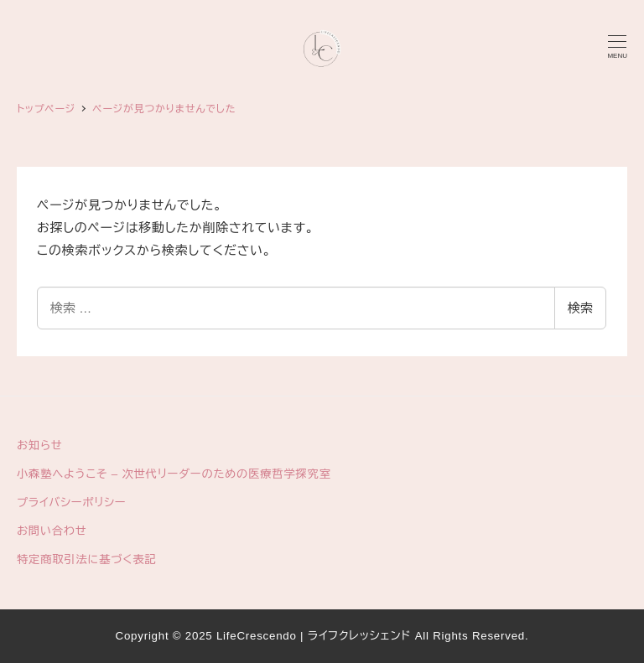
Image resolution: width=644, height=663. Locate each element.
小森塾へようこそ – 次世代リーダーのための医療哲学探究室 (174, 474)
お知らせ (40, 445)
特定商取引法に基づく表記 (87, 559)
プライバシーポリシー (71, 502)
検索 (580, 308)
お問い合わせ (52, 531)
